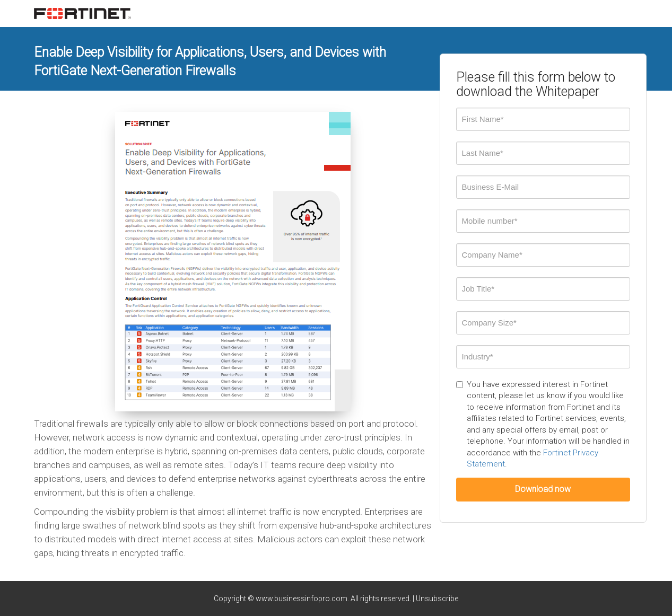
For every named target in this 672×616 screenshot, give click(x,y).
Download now (543, 489)
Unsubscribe (437, 599)
